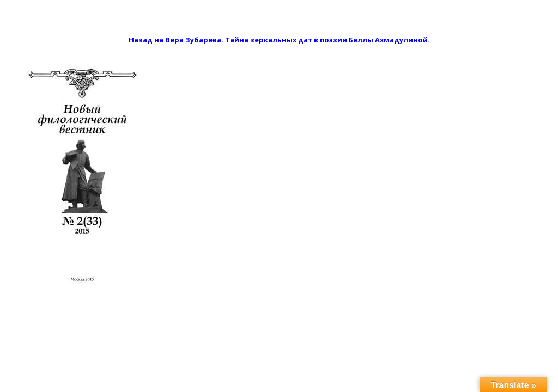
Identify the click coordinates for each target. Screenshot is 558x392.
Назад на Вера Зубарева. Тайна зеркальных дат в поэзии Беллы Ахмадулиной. (279, 40)
